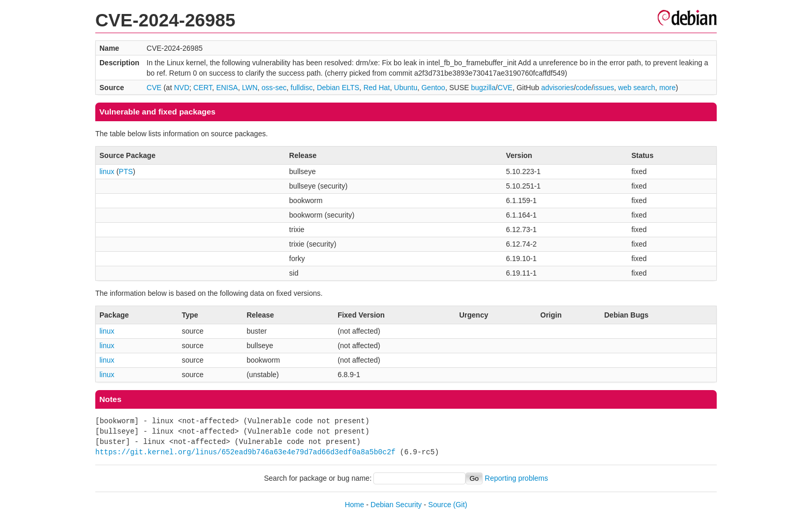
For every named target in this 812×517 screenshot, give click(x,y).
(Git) (460, 505)
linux (107, 171)
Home (354, 505)
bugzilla (483, 88)
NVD (182, 88)
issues (604, 88)
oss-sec (274, 88)
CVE (154, 88)
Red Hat (377, 88)
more (668, 88)
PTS (126, 171)
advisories (557, 88)
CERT (202, 88)
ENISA (227, 88)
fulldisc (302, 88)
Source (440, 505)
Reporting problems (516, 478)
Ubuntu (406, 88)
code (584, 88)
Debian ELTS (338, 88)
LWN (250, 88)
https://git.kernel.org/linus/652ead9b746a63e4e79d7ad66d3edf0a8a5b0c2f (245, 452)
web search (637, 88)
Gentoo (433, 88)
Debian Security (396, 505)
